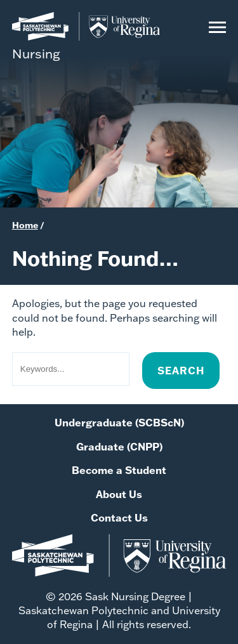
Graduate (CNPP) (119, 446)
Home (25, 225)
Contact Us (119, 517)
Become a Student (119, 470)
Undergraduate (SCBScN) (119, 422)
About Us (119, 494)
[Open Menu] (217, 36)
